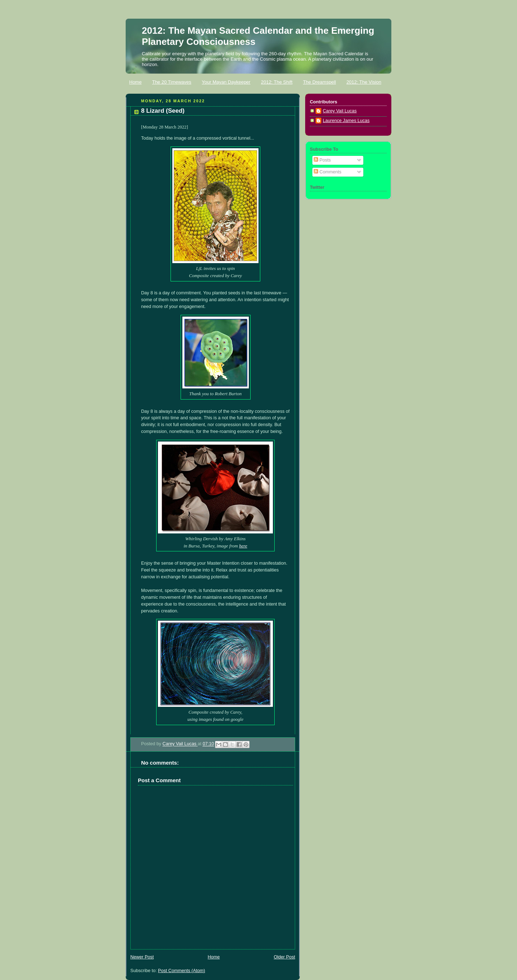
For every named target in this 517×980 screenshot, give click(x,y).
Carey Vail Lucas (180, 744)
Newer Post (142, 957)
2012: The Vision (364, 82)
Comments (327, 172)
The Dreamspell (320, 82)
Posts (322, 160)
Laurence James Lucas (346, 121)
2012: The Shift (277, 82)
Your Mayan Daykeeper (226, 82)
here (243, 546)
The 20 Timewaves (172, 82)
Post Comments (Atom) (181, 971)
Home (136, 82)
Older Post (284, 957)
